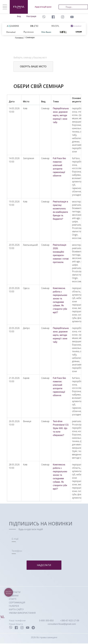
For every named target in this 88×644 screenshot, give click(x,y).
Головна (19, 38)
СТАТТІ (13, 600)
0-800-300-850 (46, 621)
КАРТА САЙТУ (16, 610)
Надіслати (44, 565)
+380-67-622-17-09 (70, 621)
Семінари (31, 38)
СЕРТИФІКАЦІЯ (17, 603)
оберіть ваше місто (34, 67)
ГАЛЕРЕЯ (14, 606)
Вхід (19, 16)
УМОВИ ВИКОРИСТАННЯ (22, 613)
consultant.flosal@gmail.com (62, 624)
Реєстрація (31, 16)
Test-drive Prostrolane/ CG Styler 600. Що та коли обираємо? (61, 429)
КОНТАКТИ (15, 593)
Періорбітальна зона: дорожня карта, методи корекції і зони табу (61, 116)
